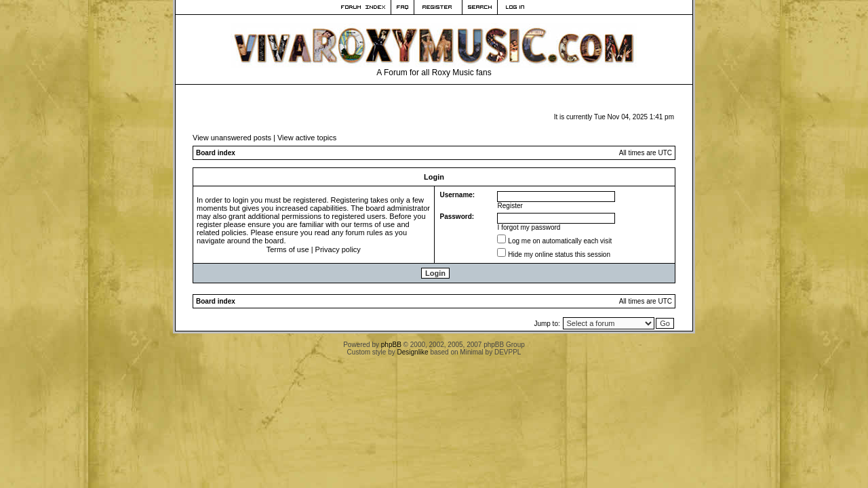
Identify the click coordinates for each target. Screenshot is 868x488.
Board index (216, 153)
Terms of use (288, 249)
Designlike (413, 352)
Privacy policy (338, 249)
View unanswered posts (232, 138)
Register (510, 206)
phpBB (391, 345)
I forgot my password (529, 227)
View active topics (307, 138)
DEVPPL (508, 352)
